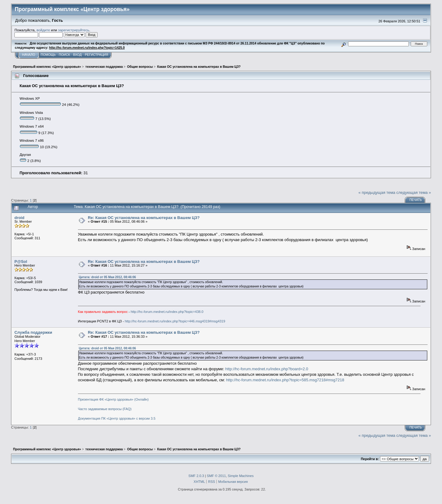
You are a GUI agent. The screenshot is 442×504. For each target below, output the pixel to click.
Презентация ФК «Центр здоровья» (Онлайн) (113, 399)
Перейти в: (370, 459)
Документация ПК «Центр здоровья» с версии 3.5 (117, 418)
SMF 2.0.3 (196, 476)
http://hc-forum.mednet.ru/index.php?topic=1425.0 (87, 48)
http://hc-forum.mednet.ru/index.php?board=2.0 (267, 369)
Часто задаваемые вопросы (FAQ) (105, 409)
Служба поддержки (33, 332)
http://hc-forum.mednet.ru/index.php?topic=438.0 (167, 312)
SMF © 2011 (216, 476)
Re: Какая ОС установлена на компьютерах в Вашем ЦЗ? (144, 218)
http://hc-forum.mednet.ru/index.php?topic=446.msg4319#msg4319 (175, 321)
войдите (43, 30)
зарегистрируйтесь (74, 30)
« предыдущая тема (377, 192)
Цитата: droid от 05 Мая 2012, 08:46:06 (107, 277)
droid (19, 218)
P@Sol (21, 262)
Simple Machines (241, 476)
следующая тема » (414, 192)
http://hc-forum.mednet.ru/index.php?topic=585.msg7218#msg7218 (285, 380)
